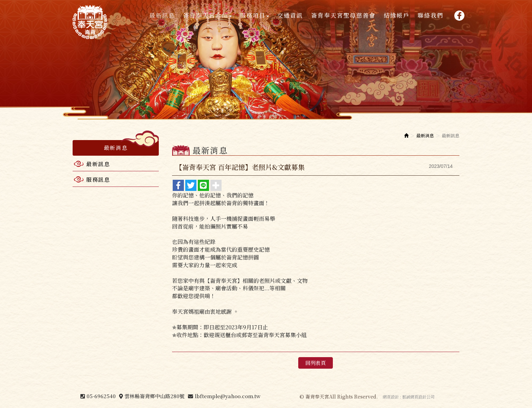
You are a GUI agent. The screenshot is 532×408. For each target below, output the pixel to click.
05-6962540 (101, 396)
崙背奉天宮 (90, 22)
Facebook (459, 15)
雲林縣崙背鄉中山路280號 (155, 396)
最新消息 (425, 135)
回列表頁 (316, 363)
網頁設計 (391, 397)
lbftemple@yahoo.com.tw (228, 396)
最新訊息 (98, 164)
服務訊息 (98, 180)
